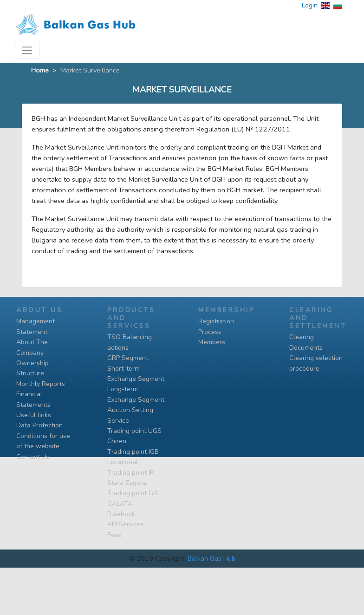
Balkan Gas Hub (211, 558)
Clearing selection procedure (316, 363)
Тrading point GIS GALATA (133, 498)
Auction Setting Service (130, 415)
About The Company (32, 347)
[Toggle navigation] (27, 50)
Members (212, 342)
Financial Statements (33, 399)
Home (40, 70)
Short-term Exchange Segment (136, 374)
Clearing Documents (306, 342)
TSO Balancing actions (130, 342)
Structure (30, 373)
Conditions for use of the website (43, 441)
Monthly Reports (41, 384)
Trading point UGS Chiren (134, 436)
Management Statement (36, 326)
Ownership (32, 363)
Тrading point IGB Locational (133, 457)
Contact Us (33, 457)
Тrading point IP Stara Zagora (130, 478)
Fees (114, 535)
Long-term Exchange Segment (136, 394)
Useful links (34, 415)
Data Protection (39, 425)
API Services (126, 524)
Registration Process (216, 326)
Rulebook (121, 514)
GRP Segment (128, 358)
